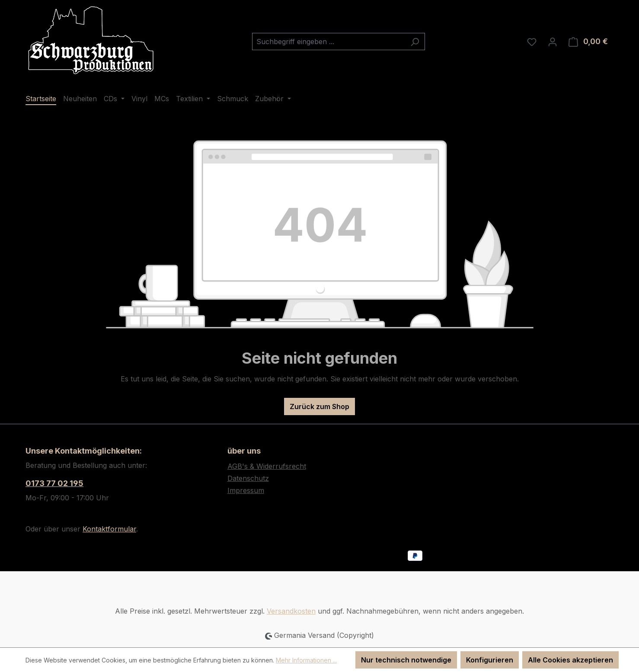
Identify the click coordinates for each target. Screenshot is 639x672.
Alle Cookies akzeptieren (570, 660)
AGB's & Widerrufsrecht (267, 466)
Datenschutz (248, 478)
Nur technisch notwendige (406, 660)
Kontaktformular (109, 529)
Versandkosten (291, 611)
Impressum (246, 490)
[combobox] (329, 42)
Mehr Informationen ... (306, 660)
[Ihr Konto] (553, 42)
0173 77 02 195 (54, 483)
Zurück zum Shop (319, 406)
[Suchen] (415, 42)
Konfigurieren (490, 660)
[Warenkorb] (588, 42)
